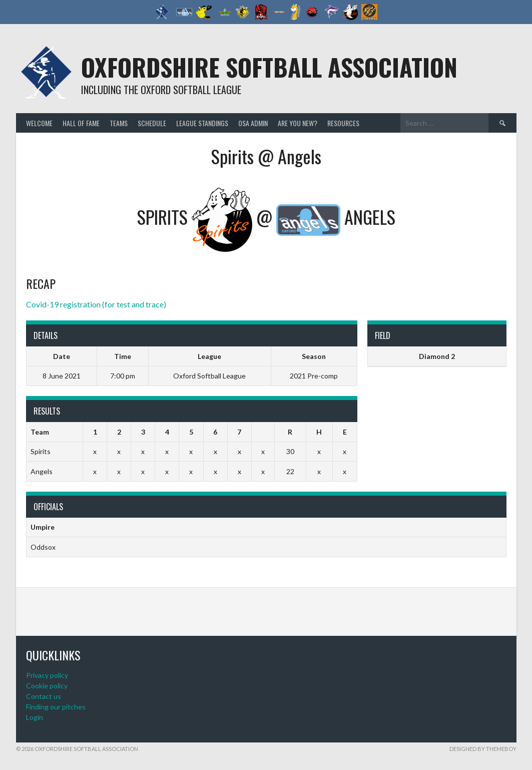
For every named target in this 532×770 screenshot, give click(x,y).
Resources (343, 123)
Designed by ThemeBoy (483, 749)
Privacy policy (47, 675)
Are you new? (298, 123)
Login (35, 717)
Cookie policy (47, 686)
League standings (202, 123)
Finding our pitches (56, 707)
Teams (119, 123)
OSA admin (253, 123)
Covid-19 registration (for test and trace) (96, 304)
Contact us (44, 696)
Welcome (39, 123)
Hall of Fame (81, 123)
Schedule (152, 123)
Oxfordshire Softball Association (269, 67)
